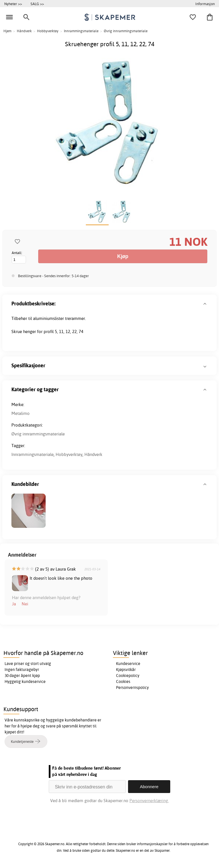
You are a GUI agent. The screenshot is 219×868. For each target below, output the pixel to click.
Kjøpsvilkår (126, 670)
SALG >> (37, 4)
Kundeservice (128, 664)
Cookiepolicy (128, 676)
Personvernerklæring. (149, 801)
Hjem (7, 31)
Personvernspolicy (132, 687)
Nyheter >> (13, 4)
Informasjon (205, 4)
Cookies (123, 682)
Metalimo (21, 413)
